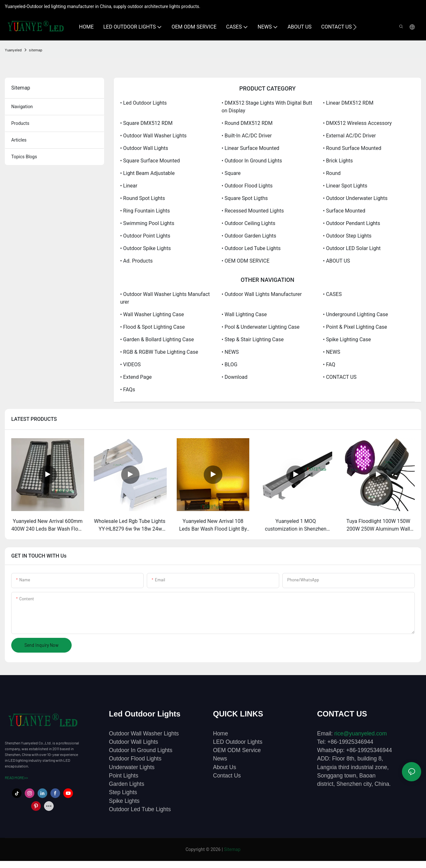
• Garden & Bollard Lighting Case (157, 339)
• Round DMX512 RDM (247, 123)
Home (221, 733)
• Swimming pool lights (147, 223)
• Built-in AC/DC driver (247, 136)
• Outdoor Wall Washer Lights (153, 136)
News (220, 759)
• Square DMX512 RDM (146, 123)
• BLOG (230, 365)
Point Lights (124, 776)
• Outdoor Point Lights (145, 236)
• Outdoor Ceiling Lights (249, 223)
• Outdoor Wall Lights (144, 148)
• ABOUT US (336, 261)
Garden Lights (127, 784)
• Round (332, 173)
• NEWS (230, 352)
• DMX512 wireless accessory (357, 123)
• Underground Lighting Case (355, 314)
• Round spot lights (143, 198)
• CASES (332, 294)
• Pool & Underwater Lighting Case (261, 327)
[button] (355, 27)
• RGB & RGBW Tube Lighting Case (159, 352)
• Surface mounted (344, 211)
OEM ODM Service (237, 750)
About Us (225, 767)
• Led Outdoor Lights (143, 103)
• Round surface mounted (352, 148)
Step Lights (123, 792)
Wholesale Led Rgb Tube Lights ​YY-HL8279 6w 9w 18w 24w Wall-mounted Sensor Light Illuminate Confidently (130, 525)
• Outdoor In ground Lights (252, 161)
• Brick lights (338, 161)
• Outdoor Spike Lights (146, 248)
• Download (235, 377)
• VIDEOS (130, 365)
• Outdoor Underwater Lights (355, 198)
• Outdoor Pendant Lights (351, 223)
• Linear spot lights (345, 186)
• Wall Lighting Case (244, 314)
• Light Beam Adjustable (147, 173)
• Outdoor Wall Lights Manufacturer (262, 294)
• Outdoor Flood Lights (247, 186)
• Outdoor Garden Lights (249, 236)
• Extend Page (136, 377)
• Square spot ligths (245, 198)
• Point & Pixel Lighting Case (355, 327)
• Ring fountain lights (145, 211)
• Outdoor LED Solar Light (352, 248)
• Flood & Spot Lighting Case (152, 327)
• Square (231, 173)
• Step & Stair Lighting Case (253, 339)
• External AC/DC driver (349, 136)
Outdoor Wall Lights (133, 742)
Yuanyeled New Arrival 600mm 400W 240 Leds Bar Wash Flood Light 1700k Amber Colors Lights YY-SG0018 (48, 525)
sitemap (36, 50)
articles (19, 140)
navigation (22, 107)
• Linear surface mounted (251, 148)
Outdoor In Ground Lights (141, 750)
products (20, 123)
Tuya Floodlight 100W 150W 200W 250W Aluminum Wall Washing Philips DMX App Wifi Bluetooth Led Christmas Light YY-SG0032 (378, 525)
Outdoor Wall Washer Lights (144, 733)
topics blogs (24, 157)
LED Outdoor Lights (238, 742)
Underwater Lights (132, 767)
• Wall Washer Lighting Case (152, 314)
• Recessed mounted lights (253, 211)
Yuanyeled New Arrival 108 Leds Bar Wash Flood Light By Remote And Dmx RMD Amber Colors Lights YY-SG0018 (213, 525)
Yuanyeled (13, 50)
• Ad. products (136, 261)
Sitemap (232, 849)
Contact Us (227, 776)
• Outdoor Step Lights (347, 236)
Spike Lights (124, 801)
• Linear (129, 186)
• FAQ (329, 365)
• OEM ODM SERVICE (246, 261)
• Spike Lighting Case (347, 339)
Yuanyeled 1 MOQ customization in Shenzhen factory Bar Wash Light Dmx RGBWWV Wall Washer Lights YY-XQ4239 (296, 525)
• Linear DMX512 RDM (348, 103)
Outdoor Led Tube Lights (140, 809)
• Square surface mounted (150, 161)
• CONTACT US (340, 377)
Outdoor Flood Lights (135, 759)
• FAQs (128, 390)
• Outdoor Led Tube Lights (251, 248)
